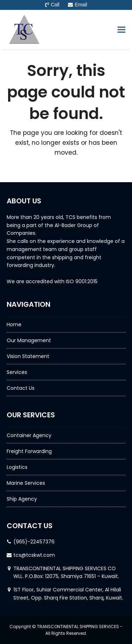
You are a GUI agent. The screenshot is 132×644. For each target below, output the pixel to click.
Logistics (17, 467)
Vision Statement (28, 356)
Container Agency (29, 435)
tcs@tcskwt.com (34, 555)
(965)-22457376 (34, 542)
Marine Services (26, 483)
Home (14, 324)
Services (17, 372)
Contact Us (21, 388)
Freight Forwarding (29, 451)
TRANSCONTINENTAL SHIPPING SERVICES (78, 627)
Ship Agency (22, 499)
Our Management (29, 340)
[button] (121, 29)
